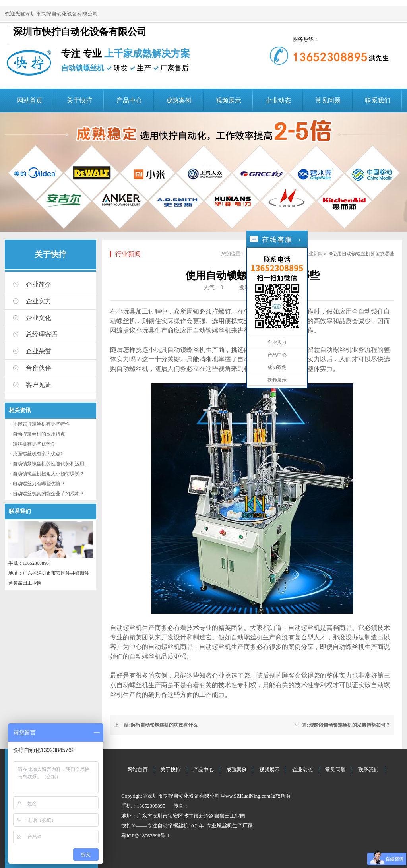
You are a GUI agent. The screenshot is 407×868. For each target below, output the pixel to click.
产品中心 (129, 100)
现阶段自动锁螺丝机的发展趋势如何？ (350, 725)
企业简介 (39, 284)
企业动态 (278, 100)
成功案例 (277, 367)
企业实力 (39, 301)
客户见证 (39, 385)
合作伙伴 (39, 368)
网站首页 (30, 100)
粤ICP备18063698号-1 (145, 836)
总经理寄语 (42, 334)
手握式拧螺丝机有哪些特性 (41, 424)
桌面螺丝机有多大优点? (38, 454)
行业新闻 (128, 254)
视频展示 (229, 100)
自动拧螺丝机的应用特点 (39, 434)
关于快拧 (79, 100)
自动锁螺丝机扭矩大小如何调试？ (48, 474)
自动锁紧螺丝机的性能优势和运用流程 (53, 464)
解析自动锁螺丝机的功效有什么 (164, 725)
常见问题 (328, 100)
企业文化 (39, 318)
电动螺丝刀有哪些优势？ (39, 484)
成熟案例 (179, 100)
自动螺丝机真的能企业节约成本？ (48, 494)
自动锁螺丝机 (173, 826)
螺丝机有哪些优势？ (34, 444)
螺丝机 (224, 826)
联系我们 (378, 100)
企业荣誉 (39, 351)
